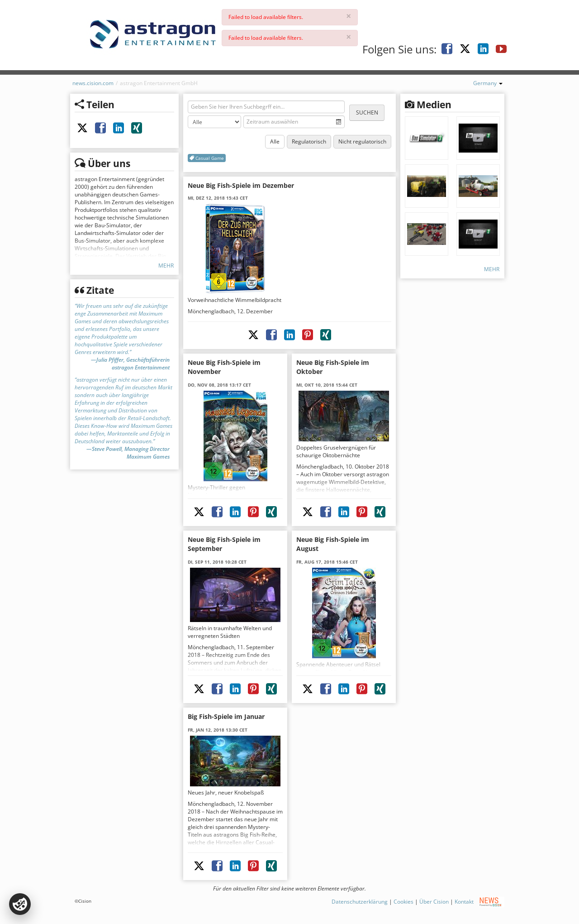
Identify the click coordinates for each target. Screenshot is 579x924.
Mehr (166, 266)
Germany (488, 83)
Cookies (403, 902)
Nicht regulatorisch (362, 141)
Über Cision (434, 902)
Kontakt (464, 902)
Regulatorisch (309, 141)
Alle (275, 141)
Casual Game (207, 158)
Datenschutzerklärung (360, 902)
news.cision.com (93, 83)
